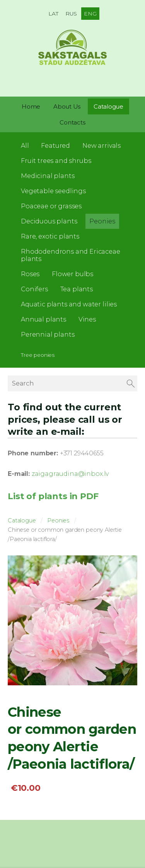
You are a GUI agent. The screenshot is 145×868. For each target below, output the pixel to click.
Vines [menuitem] (87, 319)
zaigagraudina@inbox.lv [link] (70, 474)
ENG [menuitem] (90, 14)
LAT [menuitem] (53, 14)
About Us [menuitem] (67, 106)
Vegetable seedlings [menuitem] (53, 191)
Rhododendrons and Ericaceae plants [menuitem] (71, 255)
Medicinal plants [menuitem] (48, 176)
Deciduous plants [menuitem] (49, 221)
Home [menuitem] (31, 106)
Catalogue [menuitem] (108, 106)
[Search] (72, 383)
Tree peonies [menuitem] (38, 355)
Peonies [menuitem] (102, 221)
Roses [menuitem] (30, 274)
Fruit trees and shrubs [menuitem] (56, 161)
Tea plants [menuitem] (77, 289)
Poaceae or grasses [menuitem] (51, 206)
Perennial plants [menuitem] (48, 335)
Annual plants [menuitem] (43, 319)
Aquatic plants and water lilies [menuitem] (69, 304)
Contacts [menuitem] (72, 122)
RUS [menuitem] (71, 14)
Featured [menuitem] (55, 146)
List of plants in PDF (53, 496)
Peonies (58, 520)
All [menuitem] (25, 146)
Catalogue (22, 520)
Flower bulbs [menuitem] (72, 274)
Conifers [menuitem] (34, 289)
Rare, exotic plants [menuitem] (50, 236)
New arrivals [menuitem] (101, 146)
